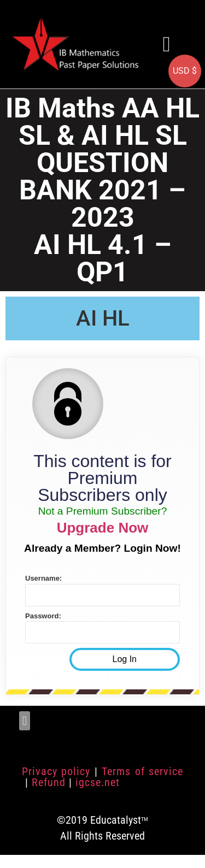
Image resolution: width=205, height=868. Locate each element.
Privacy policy (56, 771)
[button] (167, 44)
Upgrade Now (103, 528)
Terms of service (142, 771)
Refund (49, 782)
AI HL (103, 318)
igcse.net (98, 782)
